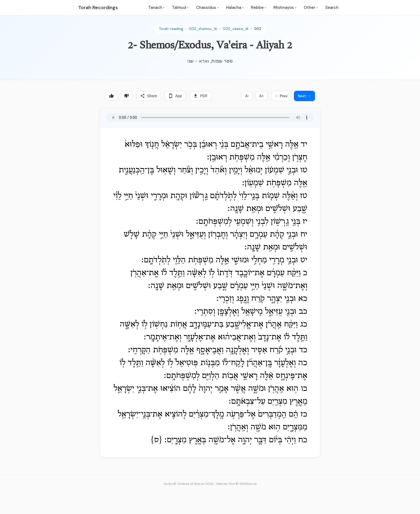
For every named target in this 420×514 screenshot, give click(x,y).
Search (332, 7)
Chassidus (207, 7)
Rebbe (258, 7)
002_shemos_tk (203, 29)
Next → (304, 96)
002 (258, 29)
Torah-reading (171, 29)
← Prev (281, 96)
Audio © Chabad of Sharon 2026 (189, 484)
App (175, 96)
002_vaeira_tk (236, 29)
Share (149, 96)
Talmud (180, 7)
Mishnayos (285, 7)
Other (311, 7)
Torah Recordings (98, 7)
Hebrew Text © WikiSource (236, 484)
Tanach (156, 7)
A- (247, 96)
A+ (261, 96)
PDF (200, 96)
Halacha (235, 7)
